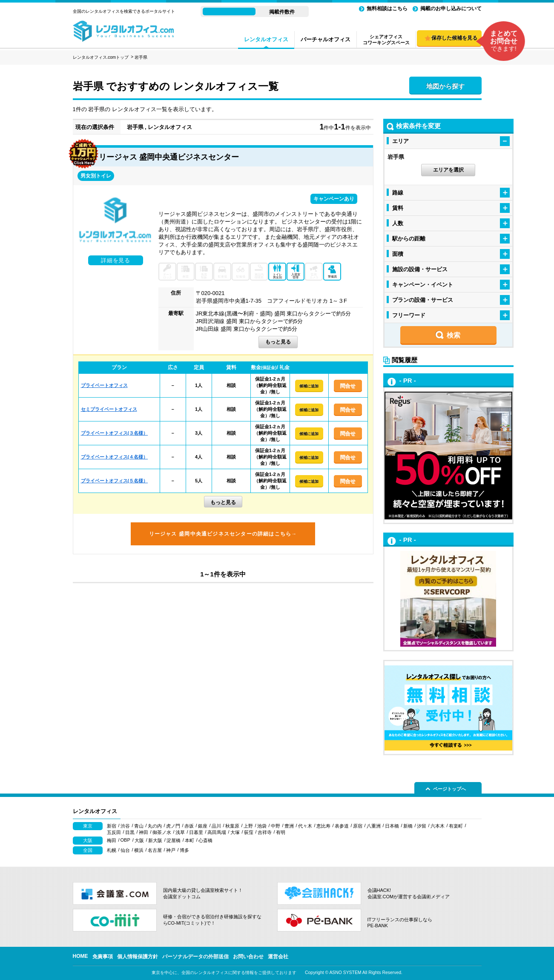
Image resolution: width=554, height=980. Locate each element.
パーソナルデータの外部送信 (195, 957)
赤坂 (189, 826)
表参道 (342, 826)
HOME (80, 956)
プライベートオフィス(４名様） (115, 457)
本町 (189, 840)
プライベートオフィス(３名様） (115, 433)
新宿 (112, 826)
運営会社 (278, 957)
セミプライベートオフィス (109, 409)
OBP (125, 840)
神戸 (171, 850)
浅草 (180, 832)
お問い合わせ (248, 957)
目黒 (130, 832)
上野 (248, 826)
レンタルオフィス (266, 39)
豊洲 (289, 826)
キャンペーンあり (334, 199)
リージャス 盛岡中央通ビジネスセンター (169, 157)
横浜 (139, 850)
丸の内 (155, 826)
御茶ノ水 (162, 832)
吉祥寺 (265, 832)
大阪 (139, 840)
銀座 (203, 826)
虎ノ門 (173, 826)
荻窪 (249, 832)
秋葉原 (232, 826)
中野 (276, 826)
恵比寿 (323, 826)
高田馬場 (217, 832)
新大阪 (155, 840)
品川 (216, 826)
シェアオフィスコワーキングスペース (386, 40)
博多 (184, 850)
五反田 (114, 832)
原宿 (358, 826)
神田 (144, 832)
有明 (281, 832)
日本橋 (392, 826)
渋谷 (125, 826)
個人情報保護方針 (138, 957)
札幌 (112, 850)
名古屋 (155, 850)
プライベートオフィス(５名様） (115, 481)
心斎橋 (205, 840)
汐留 (422, 826)
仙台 (125, 850)
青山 (139, 826)
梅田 (112, 840)
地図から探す (445, 86)
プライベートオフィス (104, 385)
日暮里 (196, 832)
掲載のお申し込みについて (451, 9)
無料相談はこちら (387, 9)
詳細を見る (115, 260)
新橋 (408, 826)
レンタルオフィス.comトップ (101, 57)
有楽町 (456, 826)
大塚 (235, 832)
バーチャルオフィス (326, 39)
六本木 (438, 826)
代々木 (305, 826)
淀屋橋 (174, 840)
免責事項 (103, 957)
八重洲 (374, 826)
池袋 (262, 826)
